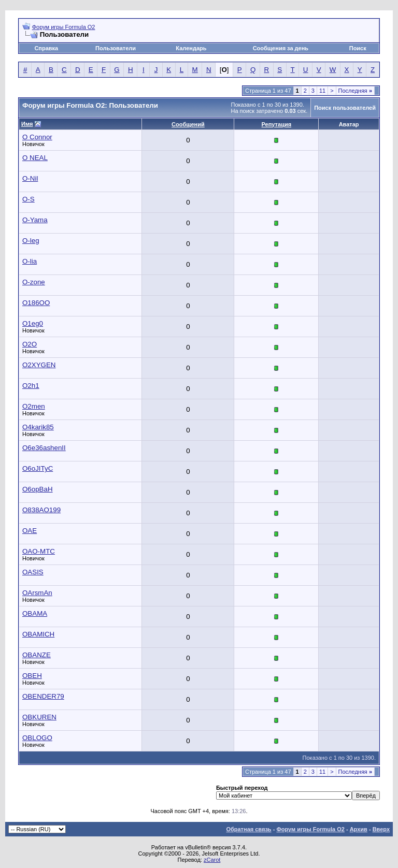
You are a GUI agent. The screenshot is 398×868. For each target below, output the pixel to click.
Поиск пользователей (345, 108)
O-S (29, 199)
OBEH (32, 676)
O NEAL (35, 158)
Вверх (381, 829)
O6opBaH (38, 489)
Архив (359, 829)
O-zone (34, 282)
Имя (27, 124)
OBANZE (37, 655)
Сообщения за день (281, 48)
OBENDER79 (43, 696)
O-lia (30, 261)
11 (322, 91)
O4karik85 (38, 427)
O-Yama (35, 220)
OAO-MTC (39, 551)
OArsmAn (37, 593)
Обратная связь (248, 829)
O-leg (31, 241)
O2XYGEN (39, 365)
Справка (46, 48)
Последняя (355, 91)
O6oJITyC (38, 468)
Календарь (191, 48)
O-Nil (30, 178)
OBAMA (35, 613)
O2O (30, 344)
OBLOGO (37, 738)
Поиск (358, 48)
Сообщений (188, 124)
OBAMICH (38, 634)
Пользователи (116, 48)
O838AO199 (41, 510)
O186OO (36, 303)
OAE (30, 531)
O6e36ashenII (44, 448)
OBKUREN (39, 717)
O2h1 (31, 386)
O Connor (37, 137)
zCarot (212, 860)
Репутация (277, 124)
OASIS (33, 572)
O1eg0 (33, 323)
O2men (34, 406)
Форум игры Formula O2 (64, 27)
